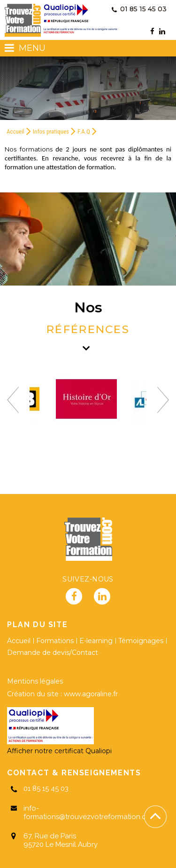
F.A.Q (84, 131)
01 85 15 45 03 (139, 9)
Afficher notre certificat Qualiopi (59, 751)
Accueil (15, 131)
